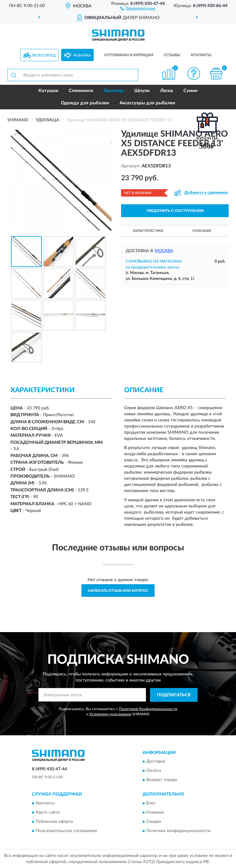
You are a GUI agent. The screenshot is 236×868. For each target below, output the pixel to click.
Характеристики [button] (148, 231)
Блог (151, 803)
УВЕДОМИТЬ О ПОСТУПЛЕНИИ (175, 211)
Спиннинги (81, 91)
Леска (167, 91)
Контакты (201, 55)
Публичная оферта (54, 822)
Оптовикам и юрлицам (129, 55)
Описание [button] (202, 231)
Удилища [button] (114, 91)
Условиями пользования (110, 714)
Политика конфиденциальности (178, 831)
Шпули (142, 91)
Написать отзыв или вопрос (118, 591)
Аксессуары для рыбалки (147, 103)
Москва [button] (164, 251)
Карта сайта (48, 812)
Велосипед (44, 55)
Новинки (155, 812)
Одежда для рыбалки (85, 103)
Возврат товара (162, 780)
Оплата (154, 771)
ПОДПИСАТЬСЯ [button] (174, 695)
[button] (138, 8)
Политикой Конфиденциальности (148, 709)
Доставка (156, 762)
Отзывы (172, 55)
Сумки (191, 91)
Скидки (154, 822)
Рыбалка (82, 55)
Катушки (48, 91)
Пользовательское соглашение (66, 831)
